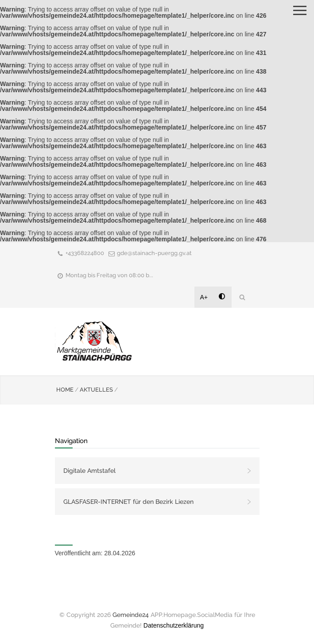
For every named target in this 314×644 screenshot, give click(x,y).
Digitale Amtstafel (89, 471)
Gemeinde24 (131, 615)
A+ (204, 297)
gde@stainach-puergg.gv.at (154, 253)
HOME (65, 390)
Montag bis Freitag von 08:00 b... (109, 275)
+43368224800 (85, 253)
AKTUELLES (96, 390)
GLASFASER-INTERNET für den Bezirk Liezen (128, 502)
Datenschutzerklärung (174, 625)
